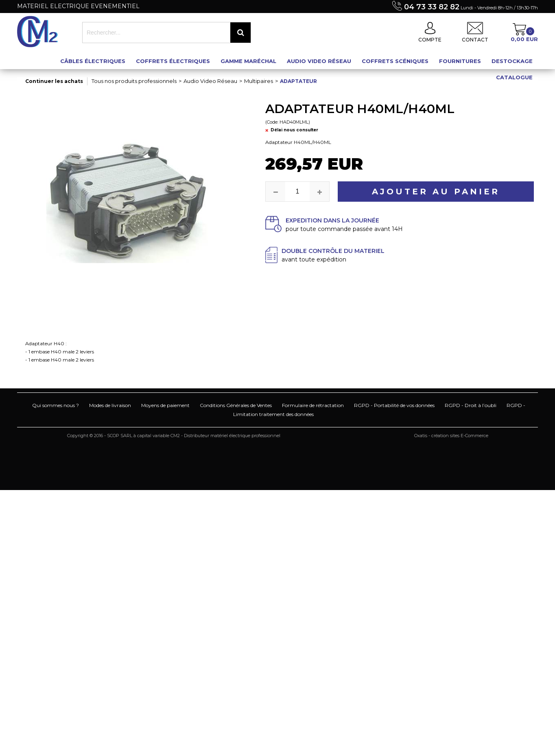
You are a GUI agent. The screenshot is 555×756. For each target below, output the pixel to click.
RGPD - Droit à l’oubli (471, 405)
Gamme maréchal (248, 61)
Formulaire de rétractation (313, 405)
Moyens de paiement (165, 405)
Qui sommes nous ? (56, 405)
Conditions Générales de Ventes (236, 405)
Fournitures (460, 61)
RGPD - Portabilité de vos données (394, 405)
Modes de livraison (110, 405)
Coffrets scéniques (395, 61)
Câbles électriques (93, 61)
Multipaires (259, 81)
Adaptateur (298, 81)
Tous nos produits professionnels (134, 81)
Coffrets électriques (173, 61)
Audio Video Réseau (319, 61)
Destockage (512, 61)
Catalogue (514, 77)
